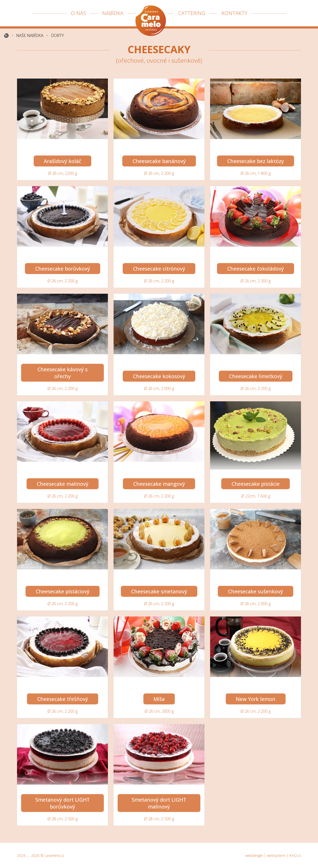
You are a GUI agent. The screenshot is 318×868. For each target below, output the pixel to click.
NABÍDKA (113, 13)
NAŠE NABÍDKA (30, 35)
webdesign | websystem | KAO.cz (273, 855)
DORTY (57, 35)
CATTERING (192, 13)
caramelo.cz (54, 855)
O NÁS (78, 13)
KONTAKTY (234, 13)
